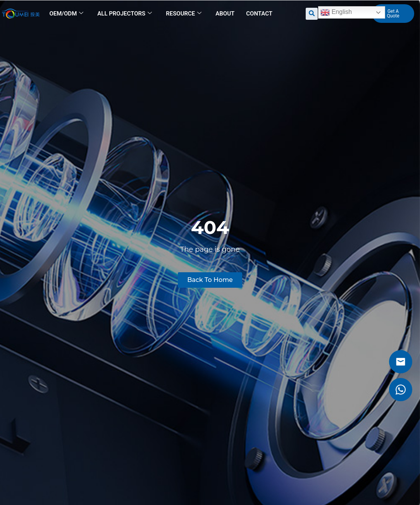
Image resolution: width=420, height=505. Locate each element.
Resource (184, 14)
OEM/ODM (66, 14)
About (225, 14)
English (336, 12)
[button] (312, 14)
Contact (259, 14)
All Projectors (125, 14)
